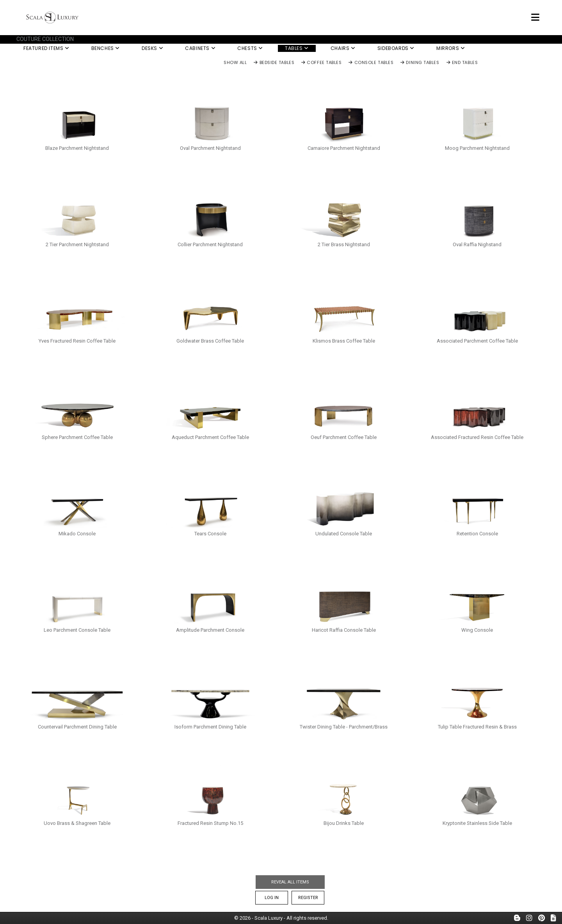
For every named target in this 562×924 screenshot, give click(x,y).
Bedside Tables (274, 63)
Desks (152, 48)
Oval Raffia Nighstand (477, 244)
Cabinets (200, 48)
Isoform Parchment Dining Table (210, 727)
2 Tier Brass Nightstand (344, 244)
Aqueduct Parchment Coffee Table (210, 437)
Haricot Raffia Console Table (344, 630)
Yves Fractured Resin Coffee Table (77, 341)
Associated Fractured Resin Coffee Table (477, 437)
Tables (297, 48)
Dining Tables (420, 63)
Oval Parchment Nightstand (210, 148)
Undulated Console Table (344, 534)
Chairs (343, 48)
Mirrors (451, 48)
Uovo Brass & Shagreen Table (77, 823)
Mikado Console (77, 534)
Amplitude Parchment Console (210, 630)
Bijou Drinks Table (344, 823)
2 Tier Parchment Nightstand (77, 244)
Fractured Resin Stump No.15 (210, 823)
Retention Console (477, 534)
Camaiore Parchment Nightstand (344, 148)
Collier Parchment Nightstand (210, 244)
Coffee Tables (321, 63)
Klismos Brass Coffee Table (344, 341)
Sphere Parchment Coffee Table (77, 437)
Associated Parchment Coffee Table (477, 341)
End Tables (462, 63)
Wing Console (477, 630)
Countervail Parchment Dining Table (77, 727)
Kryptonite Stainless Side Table (477, 823)
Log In (272, 898)
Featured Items (46, 48)
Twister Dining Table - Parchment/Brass (344, 727)
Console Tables (371, 63)
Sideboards (396, 48)
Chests (250, 48)
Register (308, 898)
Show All (235, 63)
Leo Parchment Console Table (77, 630)
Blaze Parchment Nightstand (77, 148)
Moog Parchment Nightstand (477, 148)
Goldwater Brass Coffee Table (210, 341)
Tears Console (210, 534)
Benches (106, 48)
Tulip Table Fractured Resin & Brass (477, 727)
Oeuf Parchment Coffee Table (344, 437)
